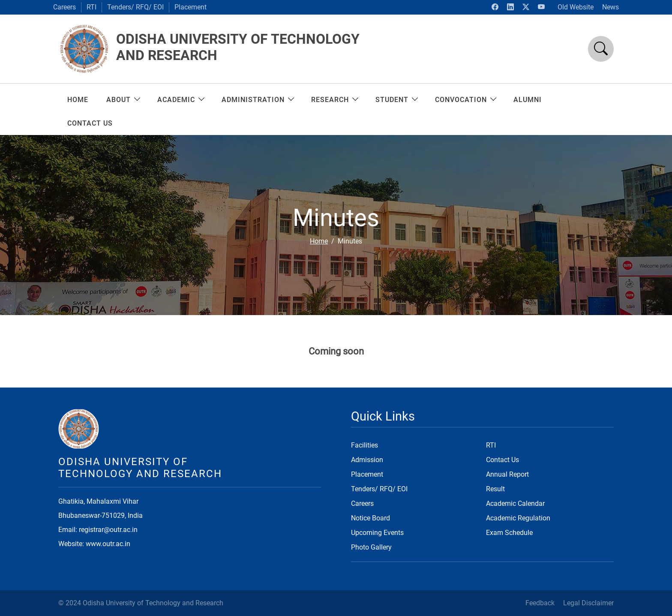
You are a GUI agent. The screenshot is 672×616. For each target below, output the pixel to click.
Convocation (465, 100)
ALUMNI (528, 100)
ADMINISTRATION (257, 100)
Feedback (540, 603)
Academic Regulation (518, 518)
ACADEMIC (180, 100)
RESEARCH (334, 100)
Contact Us (502, 460)
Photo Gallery (371, 547)
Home (78, 100)
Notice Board (370, 518)
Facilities (364, 445)
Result (495, 489)
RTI (91, 7)
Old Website (576, 7)
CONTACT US (90, 123)
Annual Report (507, 474)
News (610, 7)
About (123, 100)
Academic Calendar (515, 503)
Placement (190, 7)
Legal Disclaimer (588, 603)
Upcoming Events (377, 533)
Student (396, 100)
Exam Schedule (509, 533)
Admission (367, 460)
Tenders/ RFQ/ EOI (135, 7)
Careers (64, 7)
